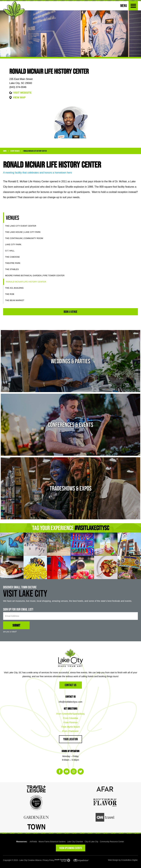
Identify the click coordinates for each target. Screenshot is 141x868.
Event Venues (15, 151)
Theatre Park (13, 263)
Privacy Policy (48, 860)
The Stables (12, 269)
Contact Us (71, 685)
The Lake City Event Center (21, 226)
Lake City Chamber (75, 842)
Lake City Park (13, 244)
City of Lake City (91, 842)
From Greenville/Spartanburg (71, 714)
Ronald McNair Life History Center (35, 151)
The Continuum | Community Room (24, 238)
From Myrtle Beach (70, 727)
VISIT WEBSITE (22, 93)
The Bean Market (15, 300)
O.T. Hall (10, 251)
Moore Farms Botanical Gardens (52, 842)
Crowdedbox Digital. (130, 860)
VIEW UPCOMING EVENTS (71, 848)
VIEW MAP (19, 98)
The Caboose (12, 257)
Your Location (70, 739)
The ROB (10, 294)
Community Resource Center (112, 842)
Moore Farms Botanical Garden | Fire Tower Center (35, 275)
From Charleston (70, 731)
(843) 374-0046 (18, 87)
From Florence (70, 722)
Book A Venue (70, 312)
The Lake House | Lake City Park (23, 232)
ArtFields (33, 842)
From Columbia (70, 718)
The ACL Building (14, 288)
